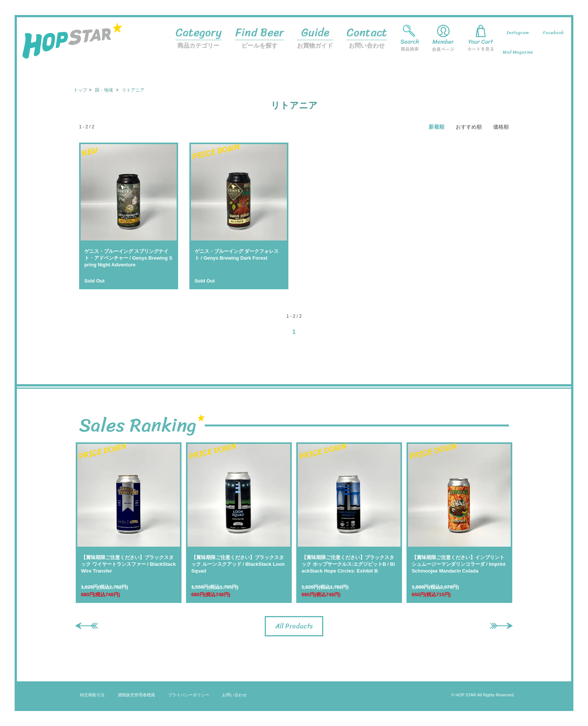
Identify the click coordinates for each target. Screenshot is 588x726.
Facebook (553, 33)
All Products (294, 626)
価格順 (501, 127)
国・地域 (104, 90)
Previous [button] (83, 625)
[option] (129, 523)
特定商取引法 (92, 695)
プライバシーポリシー (189, 695)
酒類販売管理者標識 (136, 695)
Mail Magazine (518, 52)
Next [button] (498, 625)
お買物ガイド (315, 35)
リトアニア (133, 90)
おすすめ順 (469, 127)
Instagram (518, 33)
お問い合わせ (367, 35)
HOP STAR (72, 47)
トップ (80, 90)
